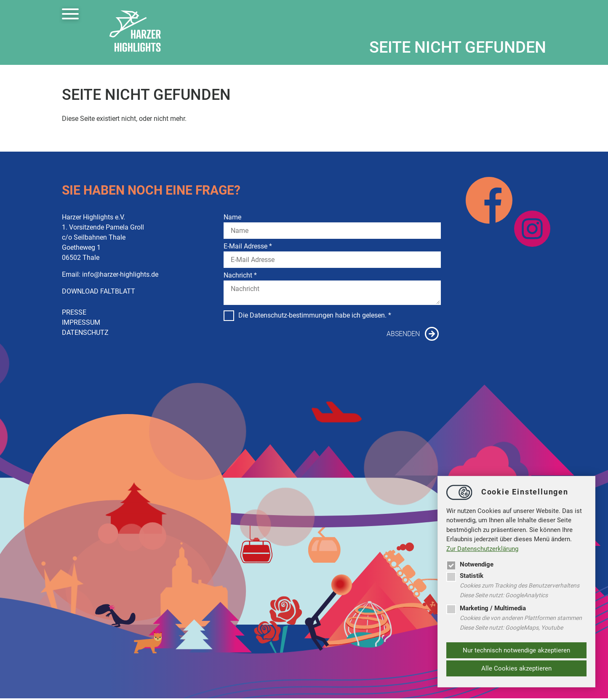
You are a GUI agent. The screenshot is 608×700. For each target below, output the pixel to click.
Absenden (403, 334)
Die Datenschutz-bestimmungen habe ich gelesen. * (307, 315)
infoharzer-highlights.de (120, 274)
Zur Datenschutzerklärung (482, 549)
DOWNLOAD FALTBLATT (99, 291)
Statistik (465, 576)
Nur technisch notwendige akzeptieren (516, 650)
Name (232, 217)
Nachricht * (240, 275)
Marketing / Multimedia (486, 608)
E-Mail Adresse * (248, 246)
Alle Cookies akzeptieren (516, 668)
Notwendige (470, 564)
